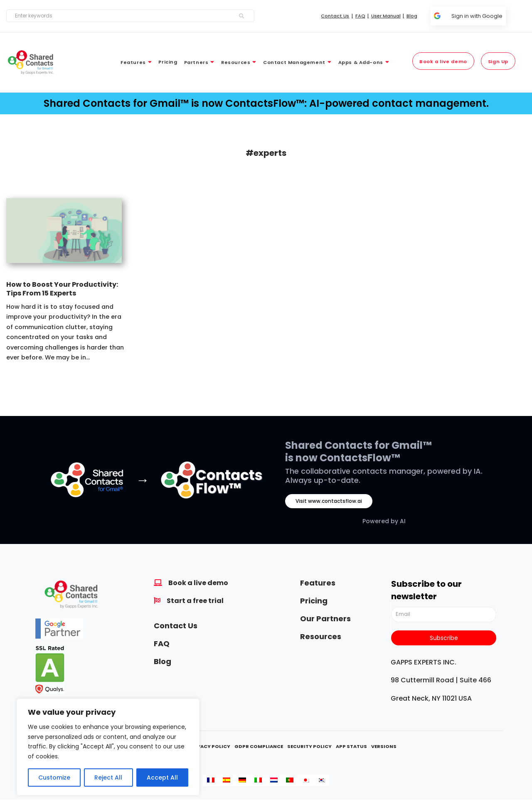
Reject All (108, 778)
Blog (163, 661)
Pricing (314, 601)
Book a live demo (198, 583)
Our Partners (325, 619)
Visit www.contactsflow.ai (329, 501)
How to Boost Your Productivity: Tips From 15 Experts (62, 289)
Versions (384, 746)
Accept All (162, 778)
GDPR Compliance (259, 746)
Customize (54, 778)
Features (318, 583)
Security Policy (309, 746)
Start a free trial (195, 601)
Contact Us (176, 626)
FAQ (162, 643)
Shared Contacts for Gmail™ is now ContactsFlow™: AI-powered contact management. (266, 103)
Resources (321, 636)
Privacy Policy (209, 746)
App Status (351, 746)
